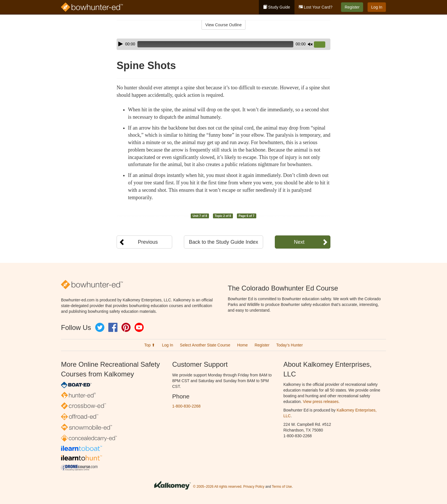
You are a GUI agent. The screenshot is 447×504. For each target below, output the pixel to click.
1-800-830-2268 (186, 406)
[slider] (215, 44)
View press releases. (321, 402)
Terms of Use (282, 487)
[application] (223, 44)
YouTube (139, 327)
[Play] (121, 44)
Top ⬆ (150, 345)
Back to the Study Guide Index (223, 242)
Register (352, 7)
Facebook (113, 327)
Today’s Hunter (289, 345)
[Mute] (310, 44)
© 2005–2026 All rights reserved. (218, 487)
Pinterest (126, 327)
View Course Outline (223, 25)
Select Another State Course (205, 345)
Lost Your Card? (316, 7)
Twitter (100, 327)
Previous (148, 242)
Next (299, 242)
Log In (377, 7)
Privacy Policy (254, 487)
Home (242, 345)
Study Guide (277, 7)
